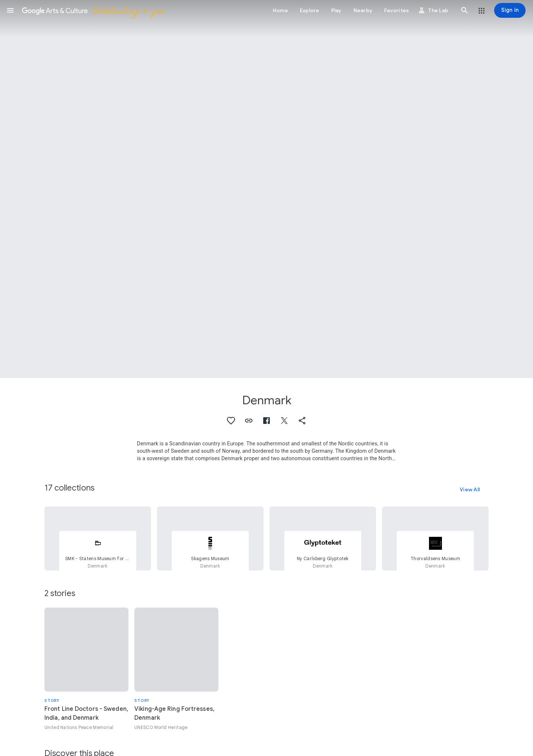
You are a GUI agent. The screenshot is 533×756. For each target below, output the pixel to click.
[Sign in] (510, 10)
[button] (10, 10)
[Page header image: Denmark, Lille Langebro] (266, 189)
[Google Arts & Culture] (93, 10)
